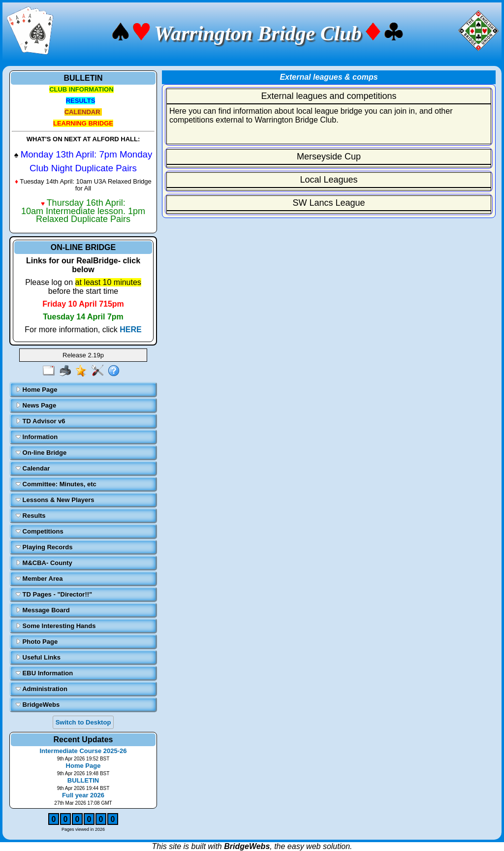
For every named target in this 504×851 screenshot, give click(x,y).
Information (37, 437)
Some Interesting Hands (56, 626)
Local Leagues (329, 180)
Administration (42, 689)
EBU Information (44, 673)
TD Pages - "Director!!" (54, 594)
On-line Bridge (41, 453)
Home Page (36, 390)
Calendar (33, 468)
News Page (36, 405)
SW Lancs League (329, 203)
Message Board (43, 610)
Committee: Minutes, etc (56, 484)
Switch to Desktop (83, 722)
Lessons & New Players (55, 500)
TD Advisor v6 (41, 421)
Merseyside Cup (329, 157)
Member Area (39, 579)
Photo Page (37, 642)
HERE (130, 330)
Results (31, 516)
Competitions (40, 531)
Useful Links (38, 657)
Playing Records (44, 547)
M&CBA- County (44, 563)
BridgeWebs (38, 705)
